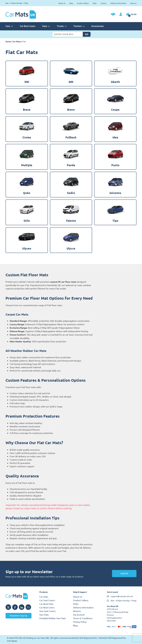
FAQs (95, 3)
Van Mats (44, 615)
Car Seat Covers (47, 600)
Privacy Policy (80, 622)
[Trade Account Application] (113, 15)
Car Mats (17, 41)
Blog (71, 3)
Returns (133, 3)
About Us (62, 3)
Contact (104, 3)
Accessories (97, 26)
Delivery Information (118, 3)
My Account (79, 615)
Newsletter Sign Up (19, 616)
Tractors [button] (79, 26)
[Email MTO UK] (28, 607)
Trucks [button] (62, 26)
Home (8, 41)
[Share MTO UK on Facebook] (15, 607)
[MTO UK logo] (20, 596)
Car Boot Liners (28, 26)
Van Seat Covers (47, 611)
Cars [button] (9, 26)
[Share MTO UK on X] (8, 607)
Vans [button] (46, 26)
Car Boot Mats (46, 604)
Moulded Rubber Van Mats (53, 618)
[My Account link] (121, 14)
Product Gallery (83, 3)
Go (87, 34)
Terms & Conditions (83, 618)
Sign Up (124, 573)
